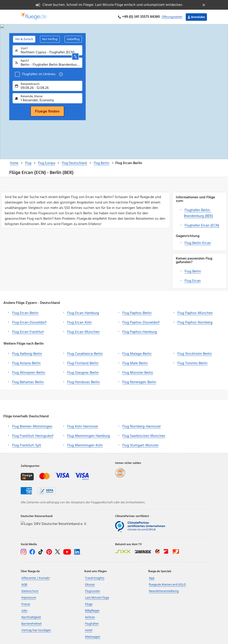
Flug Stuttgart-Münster (140, 445)
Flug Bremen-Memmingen (32, 427)
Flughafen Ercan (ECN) (202, 226)
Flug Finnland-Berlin (83, 363)
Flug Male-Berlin (135, 363)
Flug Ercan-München (83, 332)
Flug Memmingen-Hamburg (89, 436)
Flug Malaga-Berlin (137, 354)
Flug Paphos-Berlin (137, 313)
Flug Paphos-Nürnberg (195, 323)
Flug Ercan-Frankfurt (28, 332)
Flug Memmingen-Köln (85, 445)
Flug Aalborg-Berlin (27, 354)
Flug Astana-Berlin (26, 363)
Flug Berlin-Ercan (198, 243)
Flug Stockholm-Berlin (195, 354)
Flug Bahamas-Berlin (28, 382)
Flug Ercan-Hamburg (83, 313)
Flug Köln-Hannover (83, 427)
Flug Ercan (193, 281)
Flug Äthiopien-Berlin (29, 373)
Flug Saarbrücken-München (144, 436)
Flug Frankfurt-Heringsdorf (33, 436)
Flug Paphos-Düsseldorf (141, 323)
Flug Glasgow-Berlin (83, 373)
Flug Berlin (193, 271)
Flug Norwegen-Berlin (139, 382)
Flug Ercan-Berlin (25, 313)
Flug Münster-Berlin (138, 373)
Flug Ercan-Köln (79, 323)
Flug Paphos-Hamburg (140, 332)
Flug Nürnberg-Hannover (142, 427)
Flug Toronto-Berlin (192, 363)
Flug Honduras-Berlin (84, 382)
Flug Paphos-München (195, 313)
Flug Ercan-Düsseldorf (29, 323)
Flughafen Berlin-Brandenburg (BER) (198, 213)
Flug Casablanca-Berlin (85, 354)
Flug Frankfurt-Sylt (27, 445)
